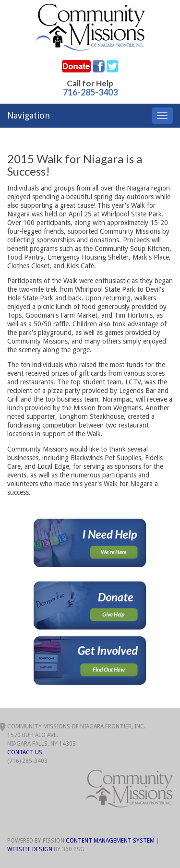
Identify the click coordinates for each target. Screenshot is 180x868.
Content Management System (110, 841)
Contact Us (25, 752)
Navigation (29, 115)
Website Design (30, 849)
